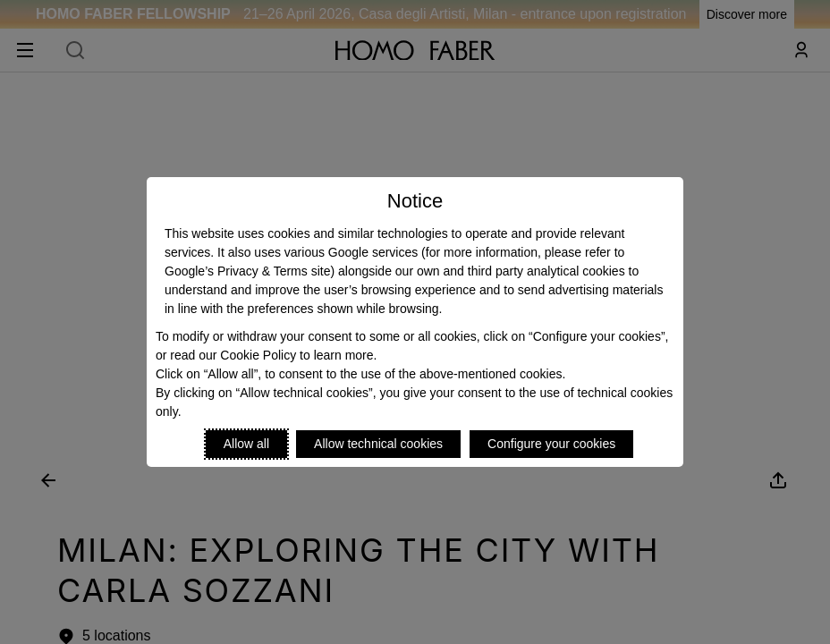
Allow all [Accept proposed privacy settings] (246, 444)
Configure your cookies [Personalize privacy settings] (551, 444)
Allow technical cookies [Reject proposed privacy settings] (378, 444)
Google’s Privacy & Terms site (247, 271)
